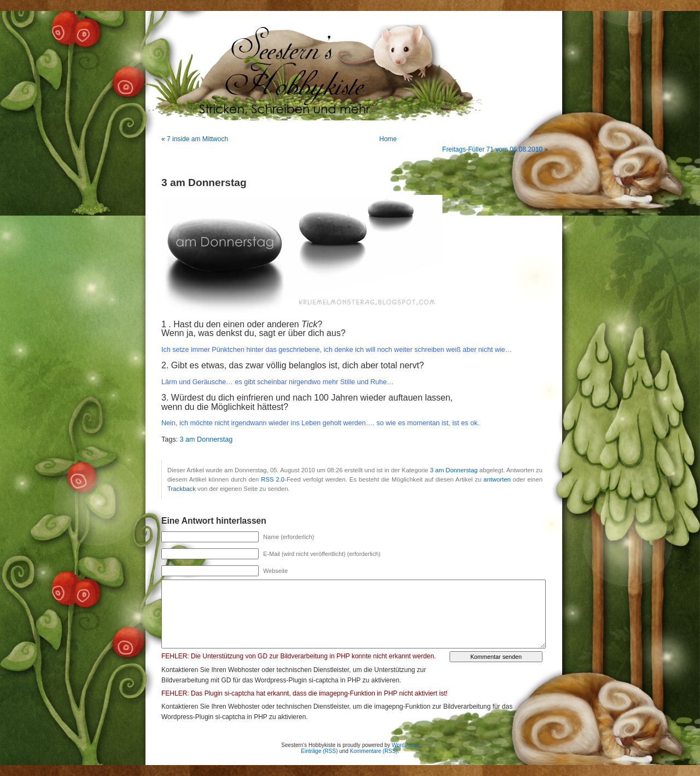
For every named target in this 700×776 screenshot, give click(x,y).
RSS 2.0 (273, 479)
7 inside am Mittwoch (197, 139)
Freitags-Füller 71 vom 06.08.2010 (492, 149)
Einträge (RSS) (319, 751)
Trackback (182, 489)
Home (388, 139)
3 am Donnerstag (206, 439)
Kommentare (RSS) (374, 751)
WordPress (405, 745)
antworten (497, 479)
